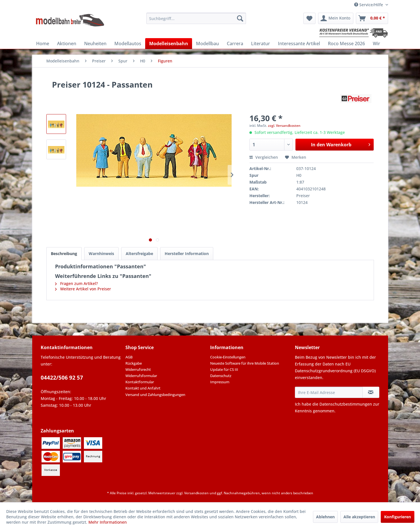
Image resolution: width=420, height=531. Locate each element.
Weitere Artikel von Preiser (83, 289)
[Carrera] (235, 43)
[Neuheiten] (95, 43)
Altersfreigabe (139, 253)
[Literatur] (261, 43)
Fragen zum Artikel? (76, 283)
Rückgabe (134, 363)
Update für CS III (224, 369)
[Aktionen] (67, 43)
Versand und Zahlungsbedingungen (155, 395)
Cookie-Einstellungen (228, 357)
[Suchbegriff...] (196, 18)
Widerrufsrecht (138, 369)
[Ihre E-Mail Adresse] (329, 392)
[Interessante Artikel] (299, 43)
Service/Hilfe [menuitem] (369, 5)
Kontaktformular (140, 382)
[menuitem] (196, 18)
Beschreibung (64, 253)
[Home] (43, 43)
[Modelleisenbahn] (169, 43)
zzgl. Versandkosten (284, 126)
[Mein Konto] (336, 18)
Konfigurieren (398, 517)
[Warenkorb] (372, 18)
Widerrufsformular (141, 376)
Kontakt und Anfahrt (143, 388)
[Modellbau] (207, 43)
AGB (129, 357)
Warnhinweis (101, 253)
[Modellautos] (128, 43)
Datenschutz (221, 376)
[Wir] (377, 43)
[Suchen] (240, 18)
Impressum (220, 382)
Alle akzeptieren (359, 517)
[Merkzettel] (309, 18)
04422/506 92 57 (62, 378)
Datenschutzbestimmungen (346, 404)
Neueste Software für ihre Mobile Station (245, 363)
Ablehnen (325, 517)
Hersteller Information (187, 253)
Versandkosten (196, 493)
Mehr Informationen (108, 522)
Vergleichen (264, 157)
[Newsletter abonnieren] (371, 392)
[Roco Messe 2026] (346, 43)
